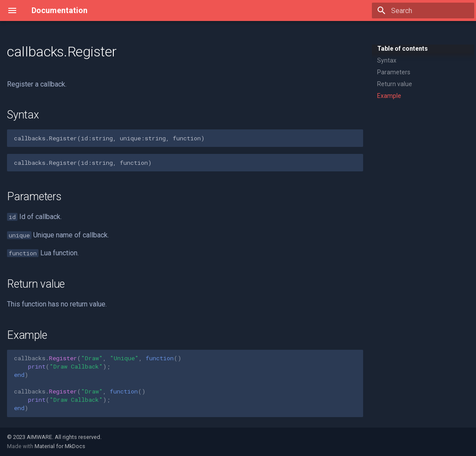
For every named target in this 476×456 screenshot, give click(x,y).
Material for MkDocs (60, 446)
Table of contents (402, 49)
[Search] (423, 10)
